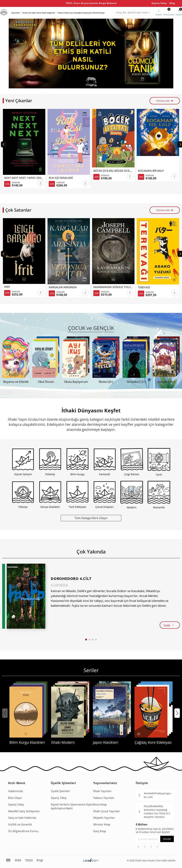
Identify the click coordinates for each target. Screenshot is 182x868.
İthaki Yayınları (102, 791)
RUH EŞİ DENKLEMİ (61, 178)
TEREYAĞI (144, 287)
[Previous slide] (4, 144)
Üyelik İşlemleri (60, 791)
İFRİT (7, 287)
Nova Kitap (100, 804)
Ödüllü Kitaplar (99, 13)
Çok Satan (32, 13)
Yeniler (25, 13)
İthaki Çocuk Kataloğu (73, 13)
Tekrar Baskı (41, 13)
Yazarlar (61, 13)
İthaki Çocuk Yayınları (106, 811)
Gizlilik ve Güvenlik (20, 824)
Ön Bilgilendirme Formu (23, 831)
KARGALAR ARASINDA (63, 287)
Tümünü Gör (165, 101)
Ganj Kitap (100, 831)
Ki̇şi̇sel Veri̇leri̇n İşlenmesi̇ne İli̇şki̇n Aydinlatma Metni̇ (72, 806)
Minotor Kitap (102, 824)
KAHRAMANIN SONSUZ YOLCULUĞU (117, 287)
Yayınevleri (16, 13)
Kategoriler (51, 13)
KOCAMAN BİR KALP (151, 171)
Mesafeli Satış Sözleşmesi (24, 811)
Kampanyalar (87, 13)
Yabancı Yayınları (104, 798)
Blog (172, 3)
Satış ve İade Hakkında (22, 818)
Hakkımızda (15, 791)
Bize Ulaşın (15, 798)
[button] (87, 86)
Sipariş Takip (159, 3)
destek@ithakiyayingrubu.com (158, 795)
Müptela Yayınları (104, 818)
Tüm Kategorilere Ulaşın (91, 518)
